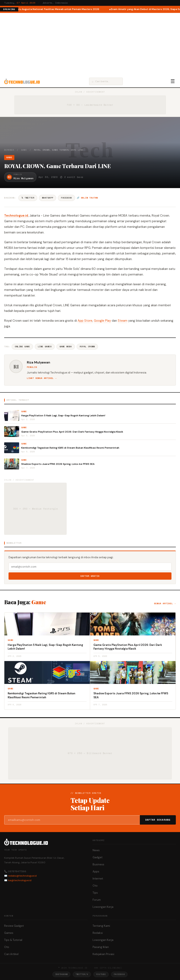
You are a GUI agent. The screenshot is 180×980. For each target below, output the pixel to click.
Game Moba (66, 347)
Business (98, 864)
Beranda (9, 150)
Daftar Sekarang (158, 820)
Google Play (102, 321)
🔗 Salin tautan (87, 198)
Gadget (97, 857)
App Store (85, 321)
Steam (123, 321)
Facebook (66, 198)
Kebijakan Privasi (103, 954)
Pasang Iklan (101, 947)
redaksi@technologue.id (22, 876)
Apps (96, 871)
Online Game (22, 347)
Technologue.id (16, 216)
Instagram (61, 974)
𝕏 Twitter (28, 198)
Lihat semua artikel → (42, 378)
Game (24, 150)
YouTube (101, 974)
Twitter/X (82, 974)
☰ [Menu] (173, 81)
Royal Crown (87, 347)
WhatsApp (48, 198)
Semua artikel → (165, 604)
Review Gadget (14, 926)
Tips (95, 893)
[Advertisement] (90, 44)
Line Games (45, 347)
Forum (97, 900)
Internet (98, 879)
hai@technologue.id (20, 880)
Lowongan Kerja (103, 907)
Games (9, 933)
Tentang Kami (101, 926)
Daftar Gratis (90, 576)
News (96, 850)
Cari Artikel (11, 954)
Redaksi (98, 933)
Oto (95, 886)
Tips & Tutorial (13, 940)
